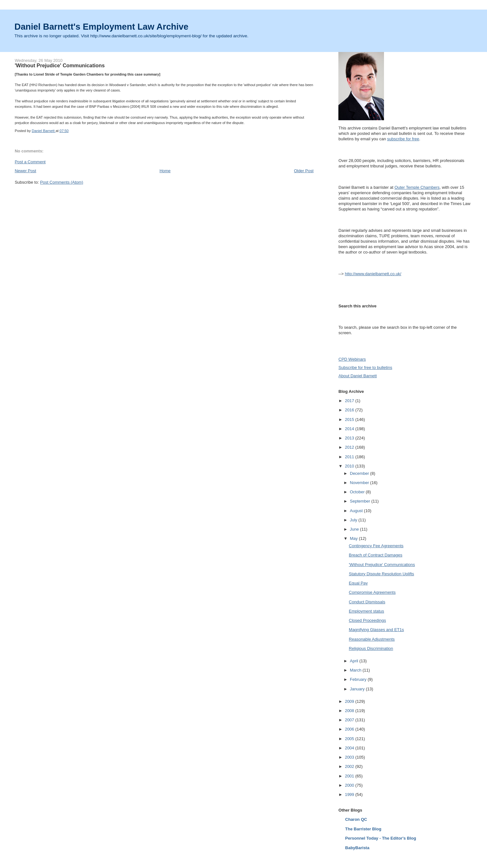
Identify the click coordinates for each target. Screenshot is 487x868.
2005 (350, 739)
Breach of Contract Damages (376, 555)
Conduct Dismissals (367, 602)
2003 (350, 757)
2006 (350, 729)
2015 (350, 419)
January (358, 689)
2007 (350, 720)
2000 (350, 785)
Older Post (304, 171)
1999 (350, 794)
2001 (350, 776)
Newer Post (25, 171)
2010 (350, 466)
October (358, 492)
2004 (350, 748)
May (354, 538)
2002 (350, 766)
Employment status (367, 611)
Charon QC (356, 819)
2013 (350, 438)
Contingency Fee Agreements (376, 546)
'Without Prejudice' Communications (382, 565)
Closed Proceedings (367, 620)
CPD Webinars (352, 359)
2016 (350, 410)
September (361, 501)
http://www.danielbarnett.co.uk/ (373, 274)
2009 (350, 701)
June (355, 529)
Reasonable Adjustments (372, 639)
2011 (350, 457)
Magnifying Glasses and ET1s (376, 630)
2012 (350, 447)
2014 (350, 429)
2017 (350, 401)
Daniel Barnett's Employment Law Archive (101, 27)
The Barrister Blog (363, 829)
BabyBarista (357, 848)
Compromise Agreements (372, 592)
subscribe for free (403, 139)
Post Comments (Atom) (62, 182)
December (360, 473)
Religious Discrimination (371, 648)
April (355, 661)
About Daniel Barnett (358, 376)
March (356, 670)
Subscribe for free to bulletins (365, 368)
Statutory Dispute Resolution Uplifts (381, 574)
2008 (350, 711)
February (359, 679)
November (360, 483)
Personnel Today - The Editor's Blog (380, 838)
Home (165, 171)
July (354, 520)
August (357, 511)
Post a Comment (30, 162)
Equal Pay (358, 583)
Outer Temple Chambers (417, 187)
